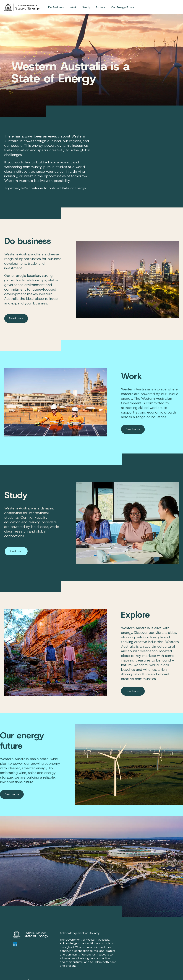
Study (86, 7)
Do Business (56, 7)
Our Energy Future (123, 7)
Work (73, 7)
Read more (16, 318)
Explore (101, 7)
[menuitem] (56, 7)
